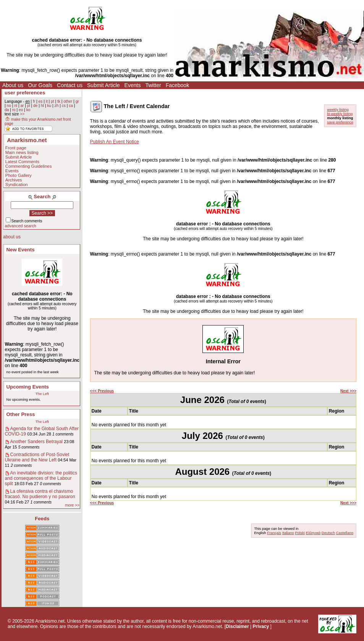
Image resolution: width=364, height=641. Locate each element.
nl (16, 106)
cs (64, 106)
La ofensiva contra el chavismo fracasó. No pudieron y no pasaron (40, 494)
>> (22, 114)
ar (22, 106)
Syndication (17, 185)
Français (274, 533)
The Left (42, 394)
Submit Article (104, 85)
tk (59, 101)
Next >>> (348, 391)
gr (77, 101)
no (9, 106)
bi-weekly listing (340, 114)
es (41, 101)
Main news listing (22, 152)
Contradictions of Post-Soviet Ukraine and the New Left (37, 457)
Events (133, 85)
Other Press (21, 414)
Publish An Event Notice (115, 142)
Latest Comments (22, 162)
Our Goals (40, 85)
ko (28, 110)
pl (29, 106)
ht (43, 106)
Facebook (177, 85)
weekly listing (338, 109)
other (68, 101)
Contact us (70, 85)
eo (21, 110)
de (35, 106)
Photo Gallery (19, 175)
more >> (72, 505)
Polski (300, 533)
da (7, 110)
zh (57, 106)
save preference (340, 122)
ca (71, 106)
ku (49, 106)
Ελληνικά (313, 533)
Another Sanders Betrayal (36, 442)
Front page (16, 148)
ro (14, 110)
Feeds (42, 519)
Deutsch (328, 533)
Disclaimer (237, 626)
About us (13, 85)
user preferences (25, 93)
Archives (14, 180)
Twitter (153, 85)
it (47, 101)
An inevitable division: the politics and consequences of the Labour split (41, 478)
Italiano (288, 533)
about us (12, 237)
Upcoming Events (28, 387)
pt (53, 101)
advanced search (21, 226)
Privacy (261, 626)
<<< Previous (102, 391)
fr (34, 101)
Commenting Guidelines (29, 166)
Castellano (345, 533)
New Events (21, 250)
